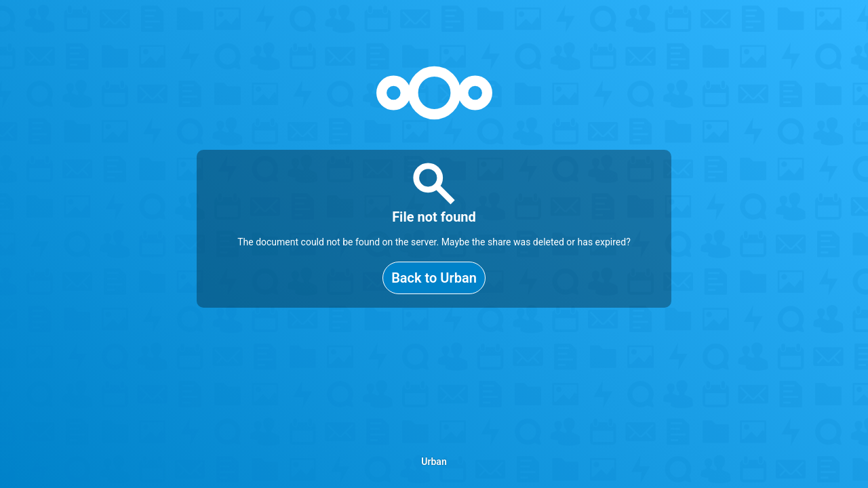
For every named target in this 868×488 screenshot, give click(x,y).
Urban (434, 462)
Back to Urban (434, 278)
